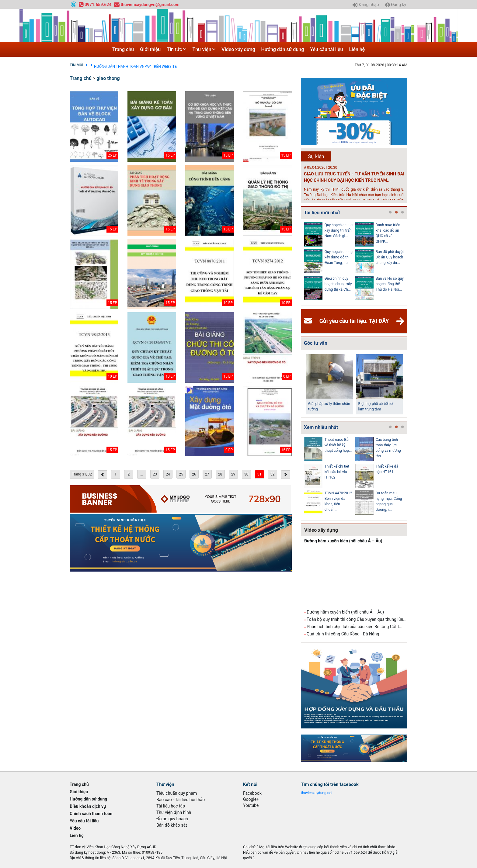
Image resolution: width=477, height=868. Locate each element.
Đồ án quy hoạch (172, 819)
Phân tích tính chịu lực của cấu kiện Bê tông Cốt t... (355, 627)
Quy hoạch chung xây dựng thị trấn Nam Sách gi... (339, 230)
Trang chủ (123, 49)
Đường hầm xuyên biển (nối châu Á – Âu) (343, 541)
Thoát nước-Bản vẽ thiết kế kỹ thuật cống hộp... (338, 445)
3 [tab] (402, 213)
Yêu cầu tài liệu (326, 49)
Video (75, 828)
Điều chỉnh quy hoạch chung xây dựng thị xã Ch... (338, 284)
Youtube (251, 805)
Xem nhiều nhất (321, 427)
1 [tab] (390, 213)
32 (273, 474)
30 (246, 474)
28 (220, 474)
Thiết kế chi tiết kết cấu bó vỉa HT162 (337, 472)
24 (168, 474)
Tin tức (176, 49)
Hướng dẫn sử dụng (283, 49)
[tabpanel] (330, 262)
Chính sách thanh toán (91, 814)
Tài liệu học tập (171, 806)
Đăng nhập (366, 5)
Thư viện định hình (174, 812)
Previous (300, 262)
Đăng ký (396, 5)
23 (155, 474)
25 (181, 474)
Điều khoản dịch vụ (109, 65)
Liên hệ (357, 49)
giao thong (108, 78)
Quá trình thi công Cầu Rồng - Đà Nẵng (343, 634)
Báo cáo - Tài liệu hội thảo (181, 800)
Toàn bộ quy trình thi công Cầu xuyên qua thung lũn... (357, 619)
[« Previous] (103, 475)
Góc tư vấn (316, 343)
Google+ (251, 799)
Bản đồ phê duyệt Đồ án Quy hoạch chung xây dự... (390, 257)
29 (233, 474)
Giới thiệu (150, 49)
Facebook (252, 793)
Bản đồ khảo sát (172, 825)
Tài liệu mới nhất (322, 213)
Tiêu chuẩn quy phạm (177, 793)
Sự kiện (316, 156)
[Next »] (286, 475)
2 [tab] (396, 213)
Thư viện (204, 49)
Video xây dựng (238, 49)
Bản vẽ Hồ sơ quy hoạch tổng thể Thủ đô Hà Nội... (390, 284)
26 (194, 474)
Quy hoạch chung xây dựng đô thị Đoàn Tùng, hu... (339, 257)
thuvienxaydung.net (317, 793)
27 (207, 474)
